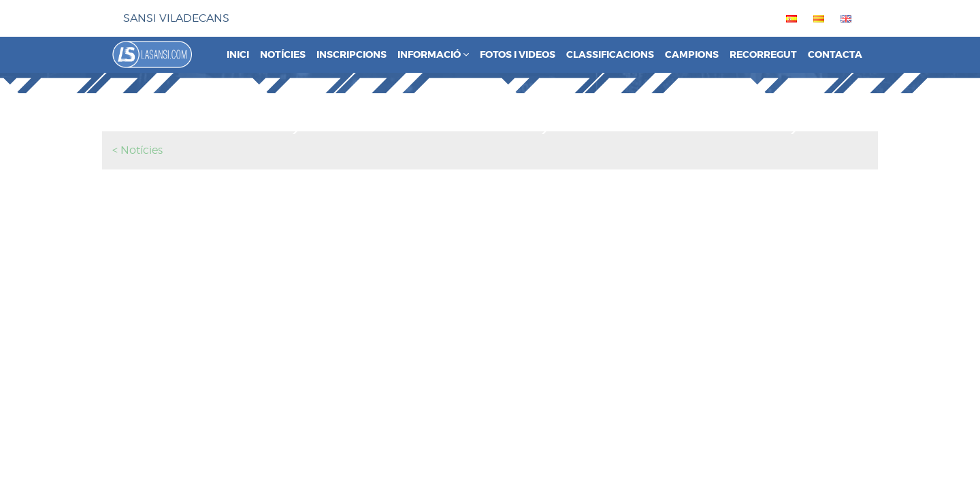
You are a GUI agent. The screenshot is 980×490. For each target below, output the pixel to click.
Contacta (835, 55)
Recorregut (763, 55)
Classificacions (610, 55)
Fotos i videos (518, 55)
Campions (692, 55)
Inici (238, 55)
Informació (433, 55)
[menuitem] (789, 18)
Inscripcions (352, 55)
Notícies (283, 55)
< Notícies (137, 150)
